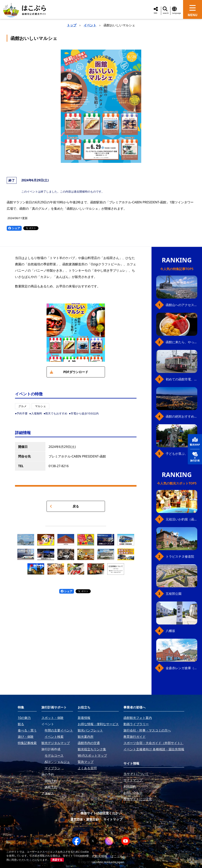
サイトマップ (113, 819)
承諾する (57, 860)
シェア (14, 228)
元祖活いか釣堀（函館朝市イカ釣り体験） (181, 519)
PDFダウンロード (69, 372)
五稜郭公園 (174, 594)
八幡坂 (170, 631)
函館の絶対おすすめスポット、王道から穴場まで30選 (181, 416)
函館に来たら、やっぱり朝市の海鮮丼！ (181, 342)
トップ (72, 25)
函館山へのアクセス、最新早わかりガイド (181, 305)
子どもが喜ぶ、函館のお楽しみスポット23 (181, 454)
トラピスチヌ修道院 (180, 556)
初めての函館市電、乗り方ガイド (181, 379)
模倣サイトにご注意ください (101, 813)
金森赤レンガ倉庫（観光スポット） (181, 668)
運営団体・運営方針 (84, 819)
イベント (90, 25)
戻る (64, 506)
